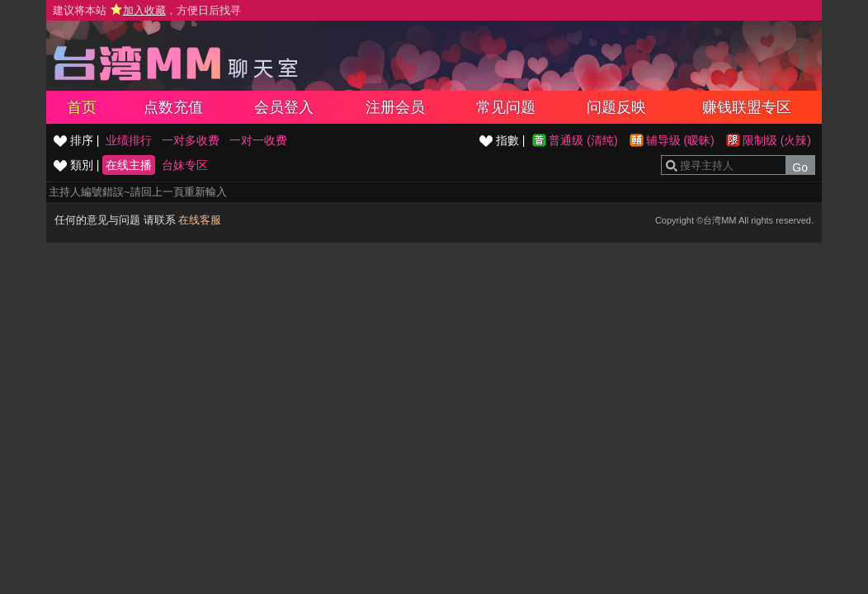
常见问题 (506, 107)
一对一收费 (258, 140)
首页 (82, 107)
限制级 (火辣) (777, 140)
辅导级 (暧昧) (680, 140)
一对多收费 (191, 140)
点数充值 (173, 107)
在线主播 (129, 165)
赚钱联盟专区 (747, 107)
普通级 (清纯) (583, 140)
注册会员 (395, 107)
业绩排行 (129, 140)
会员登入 (284, 107)
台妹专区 (185, 165)
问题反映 (616, 107)
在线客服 (200, 220)
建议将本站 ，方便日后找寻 (147, 10)
